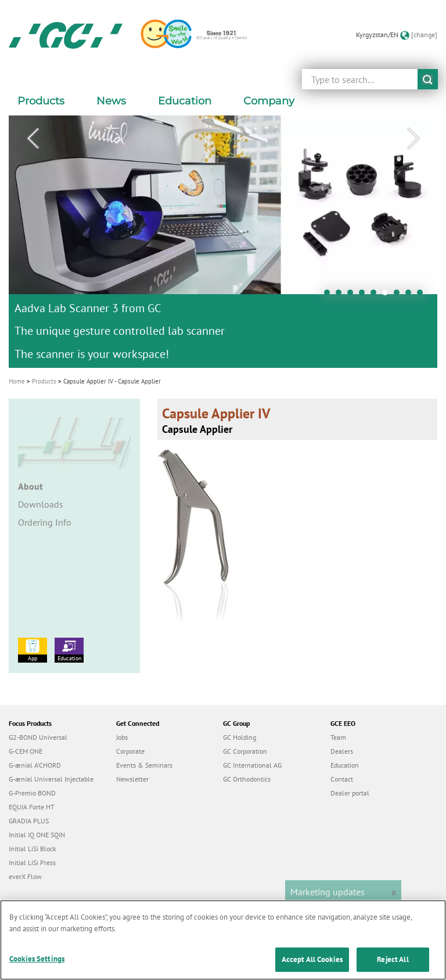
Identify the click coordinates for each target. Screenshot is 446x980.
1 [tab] (330, 295)
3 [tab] (353, 295)
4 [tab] (365, 295)
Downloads (41, 504)
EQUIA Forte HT (32, 807)
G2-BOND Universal (38, 737)
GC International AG (252, 765)
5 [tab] (376, 295)
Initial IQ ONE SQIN (37, 835)
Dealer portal (350, 793)
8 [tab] (411, 295)
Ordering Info (45, 522)
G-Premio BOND (32, 793)
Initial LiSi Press (32, 863)
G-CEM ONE (26, 751)
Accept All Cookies (312, 967)
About (30, 486)
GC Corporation (245, 751)
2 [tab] (341, 295)
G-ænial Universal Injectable (51, 779)
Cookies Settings (37, 966)
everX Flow (25, 876)
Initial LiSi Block (33, 849)
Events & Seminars (144, 765)
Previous (33, 139)
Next (413, 139)
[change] (424, 35)
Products (44, 381)
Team (338, 737)
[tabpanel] (223, 242)
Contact (342, 779)
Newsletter (132, 779)
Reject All (393, 967)
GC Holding (240, 737)
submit (428, 79)
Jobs (122, 737)
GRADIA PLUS (29, 821)
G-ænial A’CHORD (35, 765)
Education (69, 650)
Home (17, 381)
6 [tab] (388, 295)
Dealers (342, 751)
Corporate (130, 751)
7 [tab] (400, 295)
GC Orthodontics (247, 779)
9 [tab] (423, 295)
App (33, 650)
